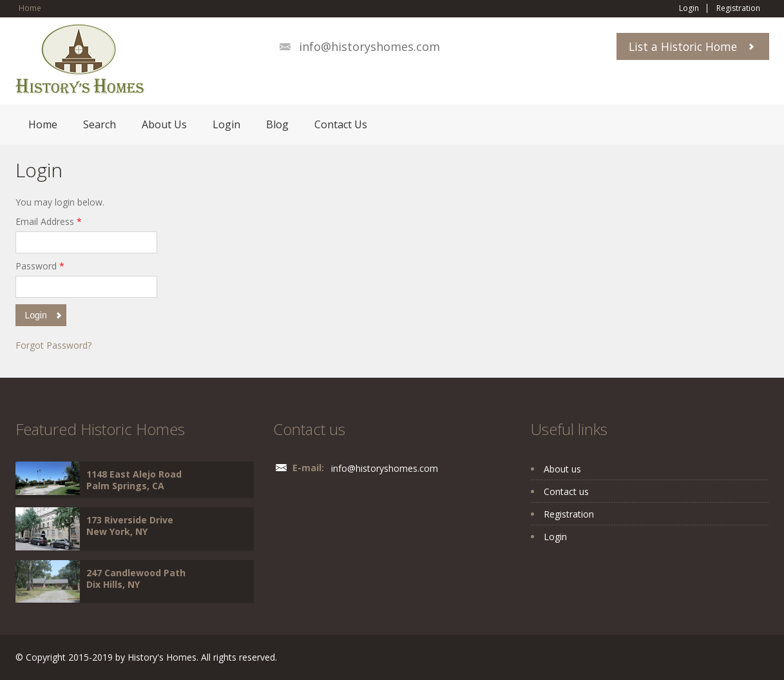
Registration (738, 8)
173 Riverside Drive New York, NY (130, 526)
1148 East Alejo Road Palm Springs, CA (134, 480)
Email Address (49, 221)
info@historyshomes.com (369, 46)
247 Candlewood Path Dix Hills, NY (136, 578)
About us (562, 469)
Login (689, 8)
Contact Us (341, 124)
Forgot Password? (53, 345)
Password (40, 266)
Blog (277, 124)
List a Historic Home (683, 46)
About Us (164, 124)
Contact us (566, 491)
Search (100, 124)
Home (30, 8)
